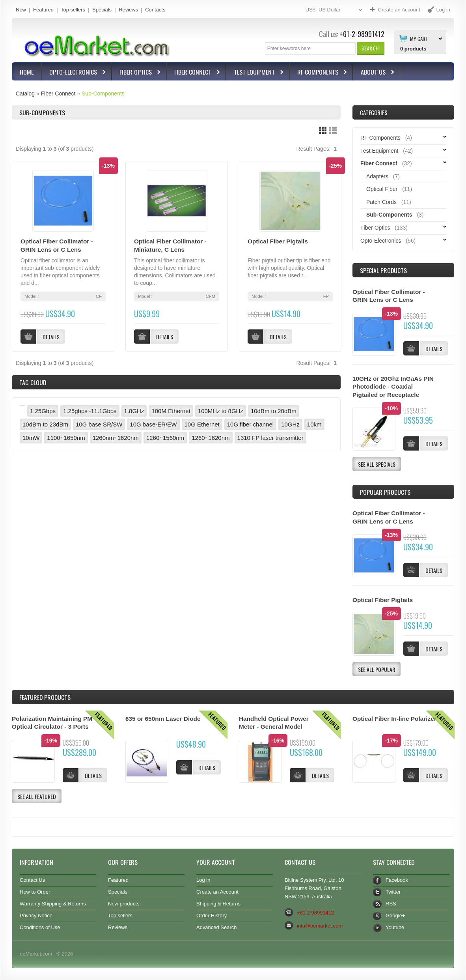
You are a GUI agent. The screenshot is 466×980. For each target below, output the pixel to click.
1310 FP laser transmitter (270, 438)
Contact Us (32, 880)
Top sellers (73, 10)
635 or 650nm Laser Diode (163, 719)
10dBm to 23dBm (45, 424)
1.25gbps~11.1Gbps (90, 411)
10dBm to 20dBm (274, 411)
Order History (212, 915)
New (21, 10)
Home (27, 72)
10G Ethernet (202, 424)
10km (314, 424)
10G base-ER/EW (153, 424)
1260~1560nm (165, 438)
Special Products (383, 270)
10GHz (290, 424)
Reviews (128, 10)
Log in (203, 880)
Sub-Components (103, 94)
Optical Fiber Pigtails (278, 241)
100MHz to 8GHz (221, 411)
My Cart (419, 38)
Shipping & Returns (218, 904)
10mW (31, 438)
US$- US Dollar (335, 10)
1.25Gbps (43, 411)
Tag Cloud (33, 382)
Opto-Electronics (74, 73)
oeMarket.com (36, 954)
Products (45, 697)
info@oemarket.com (320, 926)
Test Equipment (255, 73)
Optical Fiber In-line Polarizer (394, 719)
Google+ (395, 915)
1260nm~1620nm (116, 438)
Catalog (25, 94)
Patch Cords (381, 202)
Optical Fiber (382, 189)
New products (124, 904)
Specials (102, 10)
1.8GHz (134, 411)
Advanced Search (217, 927)
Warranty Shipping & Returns (53, 904)
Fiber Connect (194, 73)
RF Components (319, 73)
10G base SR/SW (99, 424)
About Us (374, 73)
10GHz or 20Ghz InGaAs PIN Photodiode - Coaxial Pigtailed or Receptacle (393, 387)
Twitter (393, 892)
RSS (391, 904)
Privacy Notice (36, 915)
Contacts (155, 10)
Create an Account (217, 892)
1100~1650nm (66, 438)
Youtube (395, 927)
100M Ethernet (171, 411)
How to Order (35, 892)
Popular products (385, 492)
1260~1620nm (211, 438)
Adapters (377, 176)
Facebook (397, 880)
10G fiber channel (250, 424)
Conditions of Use (40, 927)
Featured (43, 10)
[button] (370, 48)
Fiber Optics (137, 73)
